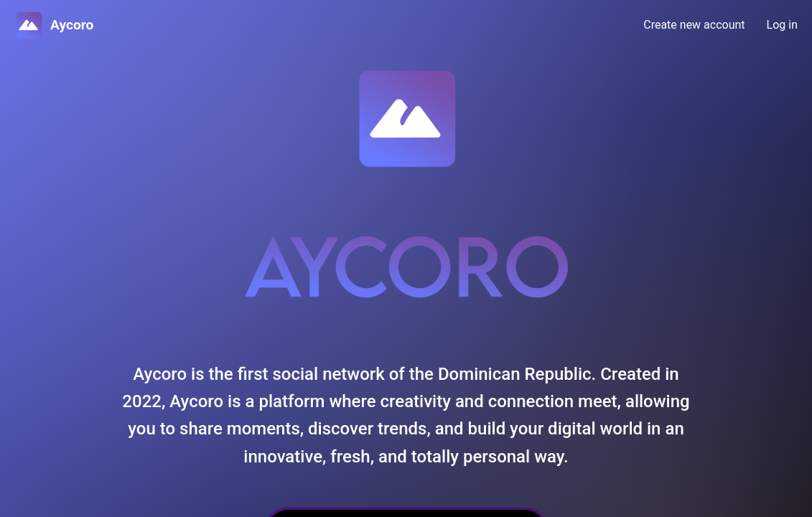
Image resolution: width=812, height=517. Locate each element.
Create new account (694, 25)
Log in (782, 25)
